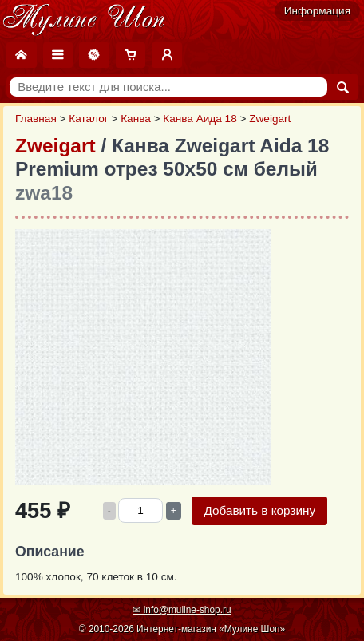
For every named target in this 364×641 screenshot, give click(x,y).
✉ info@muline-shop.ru (182, 610)
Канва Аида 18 (200, 119)
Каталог (88, 119)
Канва (136, 119)
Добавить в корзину (259, 510)
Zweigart (270, 119)
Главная (36, 119)
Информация (317, 11)
